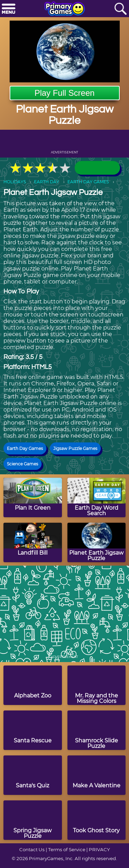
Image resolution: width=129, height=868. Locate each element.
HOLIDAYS (15, 182)
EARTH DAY (47, 182)
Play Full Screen (64, 93)
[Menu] (9, 9)
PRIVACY (99, 849)
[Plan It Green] (33, 497)
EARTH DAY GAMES (88, 182)
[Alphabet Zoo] (33, 685)
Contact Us (32, 849)
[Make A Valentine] (97, 775)
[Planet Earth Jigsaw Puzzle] (97, 542)
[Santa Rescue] (33, 730)
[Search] (120, 9)
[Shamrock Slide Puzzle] (97, 730)
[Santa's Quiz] (33, 775)
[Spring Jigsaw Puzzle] (33, 820)
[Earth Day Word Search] (97, 497)
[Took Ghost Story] (97, 820)
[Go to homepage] (65, 9)
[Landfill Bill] (33, 542)
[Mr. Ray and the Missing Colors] (97, 685)
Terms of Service (67, 849)
